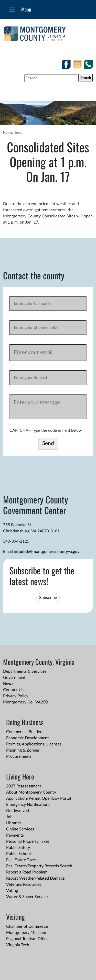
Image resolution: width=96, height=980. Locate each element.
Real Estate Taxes (21, 860)
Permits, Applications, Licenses (34, 744)
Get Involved (18, 811)
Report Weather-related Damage (35, 878)
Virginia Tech (18, 945)
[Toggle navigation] (12, 9)
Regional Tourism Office (27, 939)
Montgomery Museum (26, 933)
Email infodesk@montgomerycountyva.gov (41, 552)
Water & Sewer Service (27, 897)
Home (8, 133)
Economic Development (28, 738)
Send (48, 443)
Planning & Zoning (23, 750)
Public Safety (18, 848)
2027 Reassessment (24, 786)
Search (86, 78)
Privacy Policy (16, 696)
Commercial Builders (25, 732)
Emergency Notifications (28, 805)
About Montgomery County (31, 792)
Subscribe (48, 598)
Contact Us (13, 690)
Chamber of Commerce (27, 926)
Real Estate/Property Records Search (39, 866)
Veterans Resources (24, 884)
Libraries (14, 823)
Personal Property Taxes (28, 841)
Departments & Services (25, 671)
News (18, 133)
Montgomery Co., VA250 (25, 702)
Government (14, 678)
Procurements (19, 756)
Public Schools (19, 854)
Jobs (10, 817)
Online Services (20, 829)
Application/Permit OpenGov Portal (39, 798)
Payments (15, 835)
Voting (12, 891)
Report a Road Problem (27, 872)
